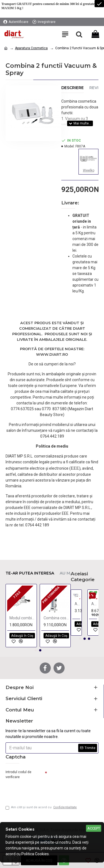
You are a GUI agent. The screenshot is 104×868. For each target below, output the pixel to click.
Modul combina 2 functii (22, 618)
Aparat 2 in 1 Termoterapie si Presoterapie (94, 604)
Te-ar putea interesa (30, 573)
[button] (36, 650)
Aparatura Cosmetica (31, 48)
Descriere (73, 88)
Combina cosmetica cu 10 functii (56, 618)
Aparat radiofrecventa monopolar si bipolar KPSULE (78, 604)
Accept (94, 828)
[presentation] (44, 790)
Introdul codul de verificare (18, 775)
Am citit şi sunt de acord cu (42, 808)
